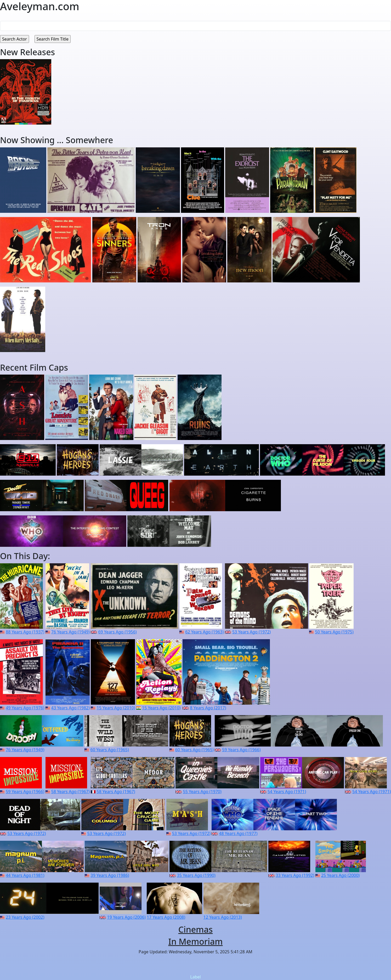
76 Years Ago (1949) (70, 632)
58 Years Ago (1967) (70, 792)
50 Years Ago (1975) (334, 632)
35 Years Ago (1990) (196, 875)
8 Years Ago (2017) (208, 708)
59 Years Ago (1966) (241, 750)
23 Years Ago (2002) (25, 917)
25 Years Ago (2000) (340, 875)
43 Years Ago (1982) (70, 708)
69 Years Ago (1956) (117, 632)
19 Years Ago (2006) (126, 917)
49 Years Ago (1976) (25, 708)
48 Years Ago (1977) (238, 833)
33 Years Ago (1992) (295, 875)
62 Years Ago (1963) (204, 632)
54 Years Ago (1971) (287, 792)
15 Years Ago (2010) (116, 708)
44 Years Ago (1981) (25, 875)
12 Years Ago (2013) (223, 917)
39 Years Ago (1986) (110, 875)
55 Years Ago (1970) (202, 792)
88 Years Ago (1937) (25, 632)
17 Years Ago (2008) (166, 917)
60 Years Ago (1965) (110, 750)
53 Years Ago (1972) (251, 632)
